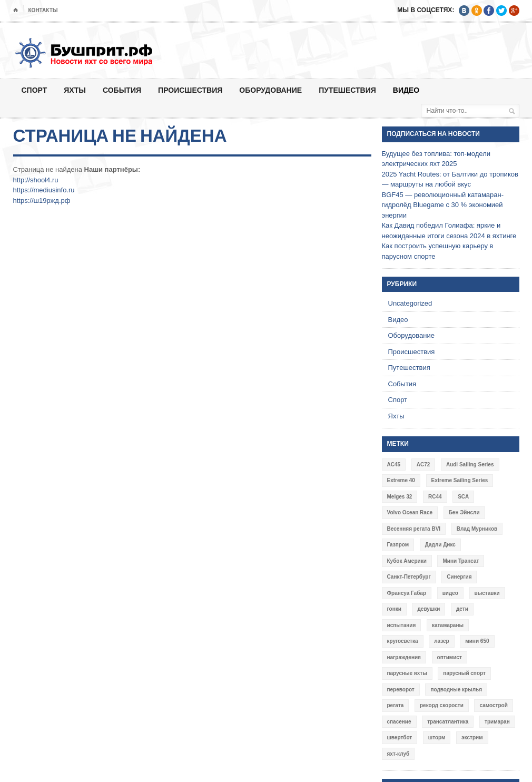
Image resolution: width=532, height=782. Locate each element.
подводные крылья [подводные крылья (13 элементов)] (456, 690)
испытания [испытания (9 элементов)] (402, 625)
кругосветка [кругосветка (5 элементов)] (403, 641)
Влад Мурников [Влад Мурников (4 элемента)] (477, 529)
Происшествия (190, 90)
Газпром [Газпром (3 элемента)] (398, 545)
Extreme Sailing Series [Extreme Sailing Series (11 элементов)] (460, 480)
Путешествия (347, 90)
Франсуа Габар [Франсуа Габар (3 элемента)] (407, 593)
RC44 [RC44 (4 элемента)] (435, 497)
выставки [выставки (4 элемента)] (487, 593)
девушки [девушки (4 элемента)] (428, 609)
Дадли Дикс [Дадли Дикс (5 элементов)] (440, 545)
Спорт (35, 90)
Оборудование (270, 90)
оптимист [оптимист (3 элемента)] (450, 657)
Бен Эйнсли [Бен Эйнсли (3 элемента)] (464, 512)
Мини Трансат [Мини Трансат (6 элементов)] (461, 561)
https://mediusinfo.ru (44, 190)
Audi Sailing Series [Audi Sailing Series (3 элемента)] (470, 465)
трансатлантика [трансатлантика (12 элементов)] (448, 722)
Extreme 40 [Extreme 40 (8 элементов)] (401, 480)
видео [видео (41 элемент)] (450, 593)
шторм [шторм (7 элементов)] (437, 737)
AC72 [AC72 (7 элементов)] (423, 465)
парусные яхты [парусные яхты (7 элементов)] (407, 673)
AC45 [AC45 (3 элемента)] (394, 465)
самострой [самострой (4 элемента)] (493, 705)
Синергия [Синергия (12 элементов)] (459, 577)
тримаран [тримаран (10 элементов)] (497, 722)
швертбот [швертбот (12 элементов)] (400, 737)
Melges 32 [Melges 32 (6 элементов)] (400, 497)
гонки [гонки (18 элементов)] (394, 609)
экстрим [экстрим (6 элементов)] (472, 737)
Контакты (43, 10)
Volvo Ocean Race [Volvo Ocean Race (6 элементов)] (410, 512)
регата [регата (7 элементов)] (396, 705)
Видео (406, 90)
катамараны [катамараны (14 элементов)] (448, 625)
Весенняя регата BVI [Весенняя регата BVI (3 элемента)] (414, 529)
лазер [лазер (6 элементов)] (442, 641)
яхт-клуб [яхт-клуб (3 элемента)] (398, 754)
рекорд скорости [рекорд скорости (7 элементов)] (442, 705)
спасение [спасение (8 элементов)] (399, 722)
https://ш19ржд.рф (42, 201)
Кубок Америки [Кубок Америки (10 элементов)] (407, 561)
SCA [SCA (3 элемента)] (463, 497)
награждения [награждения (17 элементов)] (404, 657)
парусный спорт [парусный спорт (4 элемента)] (464, 673)
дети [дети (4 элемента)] (462, 609)
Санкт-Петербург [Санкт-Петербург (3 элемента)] (409, 577)
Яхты (75, 90)
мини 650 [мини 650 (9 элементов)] (477, 641)
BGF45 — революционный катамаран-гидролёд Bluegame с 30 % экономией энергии (443, 205)
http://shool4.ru (36, 180)
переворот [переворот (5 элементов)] (401, 690)
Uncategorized (410, 303)
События (122, 90)
